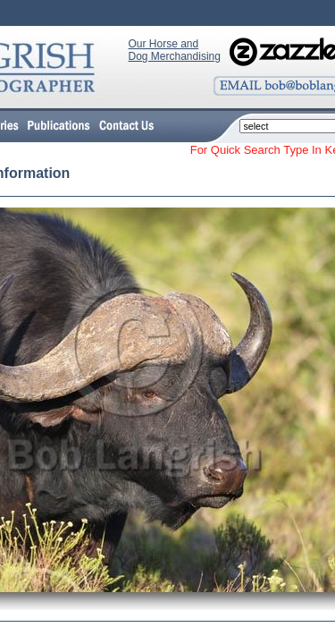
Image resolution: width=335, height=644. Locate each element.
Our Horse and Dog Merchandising (175, 50)
